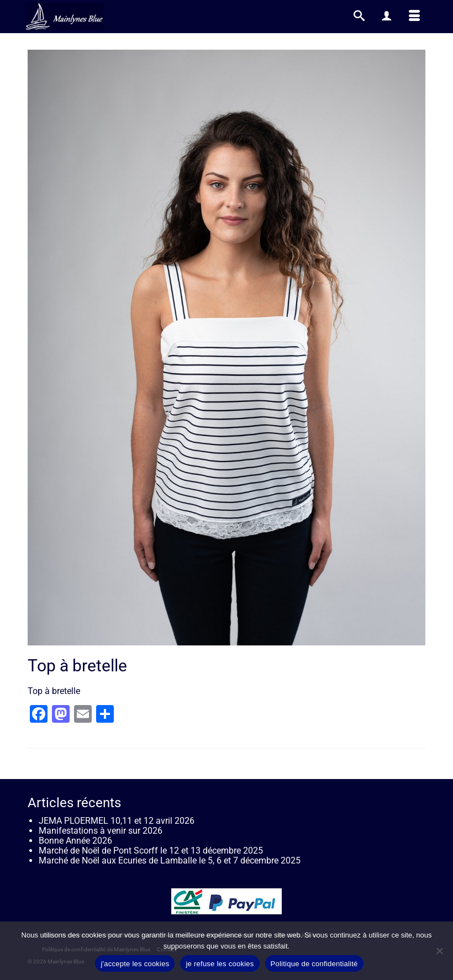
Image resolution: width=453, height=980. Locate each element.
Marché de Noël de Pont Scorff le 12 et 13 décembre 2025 (151, 851)
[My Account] (387, 17)
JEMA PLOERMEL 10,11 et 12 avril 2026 (117, 821)
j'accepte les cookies (135, 964)
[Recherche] (359, 17)
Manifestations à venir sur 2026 (101, 831)
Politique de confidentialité (314, 964)
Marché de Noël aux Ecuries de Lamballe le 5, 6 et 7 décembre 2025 (170, 860)
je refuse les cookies (220, 964)
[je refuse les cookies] (439, 951)
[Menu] (414, 17)
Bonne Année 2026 (75, 841)
